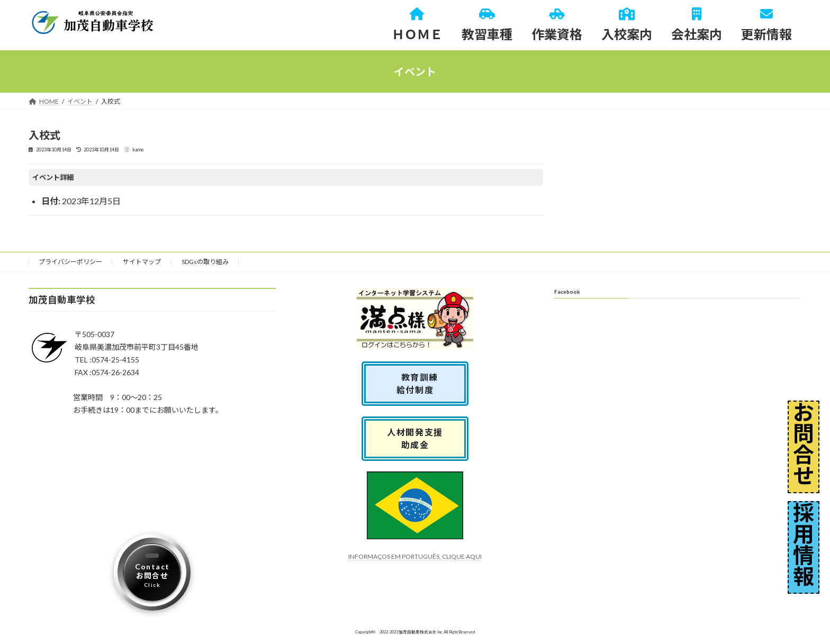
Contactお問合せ (152, 575)
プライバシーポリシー (70, 262)
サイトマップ (142, 262)
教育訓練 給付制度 (420, 383)
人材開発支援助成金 (415, 438)
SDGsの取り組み (205, 262)
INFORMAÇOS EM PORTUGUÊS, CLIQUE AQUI (415, 556)
